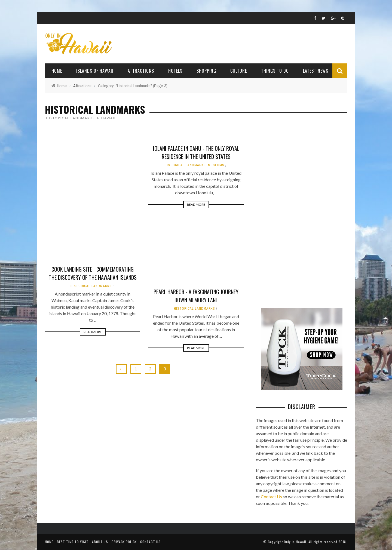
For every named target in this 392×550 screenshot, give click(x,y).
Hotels (175, 71)
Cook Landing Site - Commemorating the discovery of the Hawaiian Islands (93, 273)
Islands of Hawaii (95, 71)
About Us (100, 542)
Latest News (316, 71)
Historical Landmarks (91, 286)
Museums (216, 165)
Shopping (206, 71)
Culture (239, 71)
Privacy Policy (124, 542)
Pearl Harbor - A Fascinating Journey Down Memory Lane (196, 296)
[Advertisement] (297, 213)
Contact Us (271, 497)
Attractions (141, 71)
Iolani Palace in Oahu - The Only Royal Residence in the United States (196, 152)
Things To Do (275, 71)
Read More (93, 332)
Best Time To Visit (73, 542)
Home (57, 71)
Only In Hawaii (295, 542)
